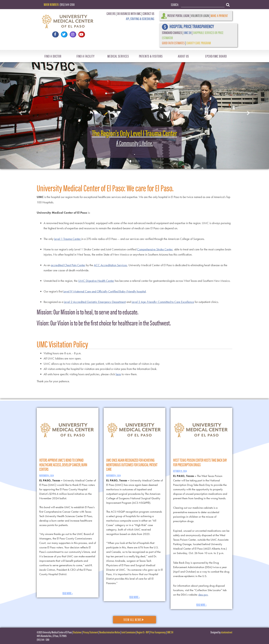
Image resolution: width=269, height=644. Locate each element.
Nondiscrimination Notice (110, 632)
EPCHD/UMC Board (216, 56)
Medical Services (118, 56)
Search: (175, 4)
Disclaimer (77, 632)
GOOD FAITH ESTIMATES (173, 43)
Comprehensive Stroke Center (155, 249)
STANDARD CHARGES (172, 32)
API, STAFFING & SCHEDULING (140, 18)
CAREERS (111, 13)
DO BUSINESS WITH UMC (129, 13)
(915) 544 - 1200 (43, 639)
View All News (134, 619)
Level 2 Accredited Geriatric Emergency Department (95, 302)
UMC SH (188, 32)
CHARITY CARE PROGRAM (199, 43)
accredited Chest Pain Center (68, 265)
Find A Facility (86, 56)
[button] (20, 112)
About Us (183, 56)
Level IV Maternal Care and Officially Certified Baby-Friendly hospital (105, 291)
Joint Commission (128, 632)
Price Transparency (158, 632)
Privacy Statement (90, 632)
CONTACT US (148, 13)
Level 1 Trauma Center (68, 239)
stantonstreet (227, 632)
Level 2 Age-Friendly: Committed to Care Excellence (163, 302)
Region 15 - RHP (143, 632)
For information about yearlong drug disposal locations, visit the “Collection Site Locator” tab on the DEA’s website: (200, 590)
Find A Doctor (53, 56)
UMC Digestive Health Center (96, 281)
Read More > (68, 593)
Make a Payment (219, 15)
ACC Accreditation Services (110, 265)
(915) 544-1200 (67, 4)
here (118, 374)
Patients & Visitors (151, 56)
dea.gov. (203, 595)
